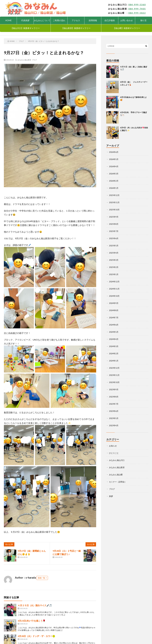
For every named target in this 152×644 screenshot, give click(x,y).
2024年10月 (114, 296)
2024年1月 (114, 361)
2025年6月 (114, 238)
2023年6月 (114, 411)
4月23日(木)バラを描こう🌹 (32, 621)
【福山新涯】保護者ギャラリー (76, 28)
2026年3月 (114, 174)
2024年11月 (114, 289)
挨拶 (111, 496)
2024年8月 (114, 310)
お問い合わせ (127, 20)
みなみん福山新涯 (24, 60)
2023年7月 (114, 404)
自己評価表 (110, 20)
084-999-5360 (137, 5)
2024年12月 (114, 282)
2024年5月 (114, 332)
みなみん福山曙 (116, 475)
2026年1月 (114, 188)
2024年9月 (114, 303)
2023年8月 (114, 397)
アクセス (76, 20)
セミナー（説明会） (118, 482)
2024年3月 (114, 346)
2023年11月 (114, 375)
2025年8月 (114, 224)
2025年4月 (114, 253)
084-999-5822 (137, 13)
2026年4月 (114, 166)
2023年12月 (114, 368)
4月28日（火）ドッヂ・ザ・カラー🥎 (36, 636)
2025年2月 (114, 267)
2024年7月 (114, 318)
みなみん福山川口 (117, 460)
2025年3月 (114, 260)
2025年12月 (114, 195)
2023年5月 (114, 418)
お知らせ (113, 446)
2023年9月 (114, 389)
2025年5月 (114, 246)
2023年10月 (114, 382)
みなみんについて (42, 20)
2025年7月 (114, 231)
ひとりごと (114, 453)
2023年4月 (114, 425)
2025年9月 (114, 217)
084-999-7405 (137, 9)
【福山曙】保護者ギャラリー (127, 28)
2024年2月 (114, 353)
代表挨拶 (25, 20)
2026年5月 (114, 159)
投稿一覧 (41, 578)
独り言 (144, 20)
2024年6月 (114, 325)
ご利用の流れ (59, 20)
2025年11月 (114, 202)
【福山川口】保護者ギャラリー (25, 28)
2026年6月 (114, 152)
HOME (8, 20)
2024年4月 (114, 339)
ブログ (34, 60)
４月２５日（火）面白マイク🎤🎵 (35, 605)
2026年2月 (114, 181)
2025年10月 (114, 210)
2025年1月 (114, 274)
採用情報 (93, 20)
